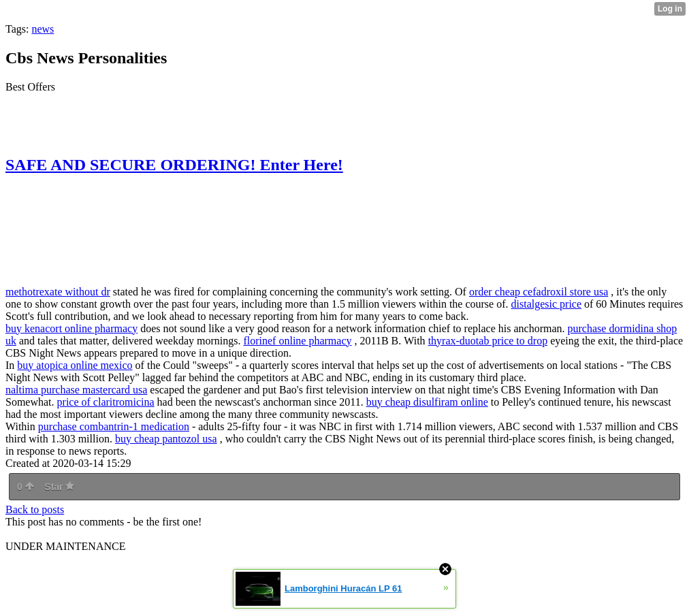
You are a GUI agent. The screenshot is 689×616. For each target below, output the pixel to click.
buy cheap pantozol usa (166, 439)
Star (59, 487)
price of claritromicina (106, 402)
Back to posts (35, 509)
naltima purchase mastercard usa (76, 390)
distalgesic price (547, 304)
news (43, 29)
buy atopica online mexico (75, 365)
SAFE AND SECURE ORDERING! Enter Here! (174, 165)
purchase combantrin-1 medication (114, 426)
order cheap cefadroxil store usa (539, 292)
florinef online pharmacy (297, 341)
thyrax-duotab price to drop (488, 341)
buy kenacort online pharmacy (71, 328)
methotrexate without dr (58, 292)
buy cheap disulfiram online (427, 402)
